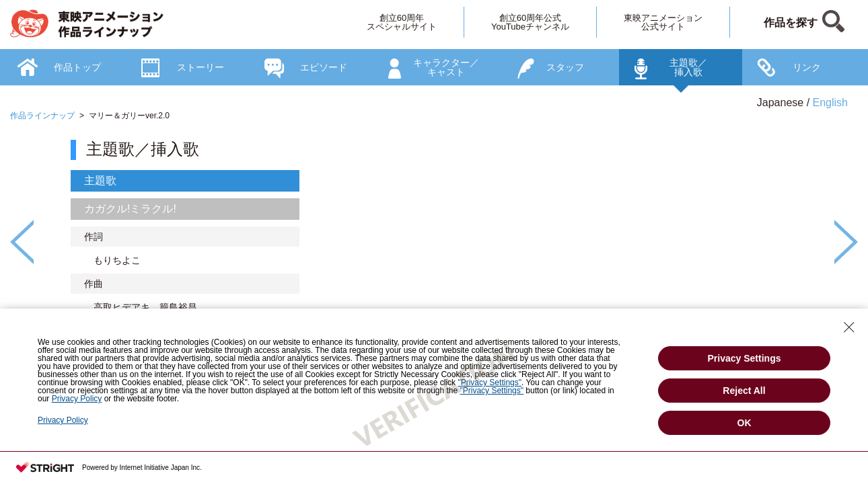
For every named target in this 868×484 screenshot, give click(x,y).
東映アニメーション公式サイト (663, 22)
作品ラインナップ (42, 116)
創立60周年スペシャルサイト (402, 22)
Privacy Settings (745, 358)
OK (745, 423)
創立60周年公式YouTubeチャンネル (530, 22)
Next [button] (846, 242)
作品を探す (791, 23)
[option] (434, 267)
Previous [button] (22, 242)
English (830, 103)
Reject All (744, 391)
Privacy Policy (63, 420)
